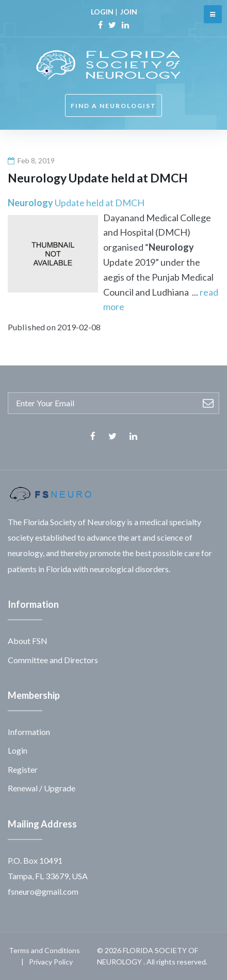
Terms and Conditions (44, 950)
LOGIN (102, 12)
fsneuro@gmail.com (43, 891)
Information (29, 732)
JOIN (129, 12)
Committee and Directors (53, 660)
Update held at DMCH (76, 203)
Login (18, 750)
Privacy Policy (51, 962)
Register (23, 769)
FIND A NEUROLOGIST (113, 106)
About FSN (28, 641)
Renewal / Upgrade (42, 788)
